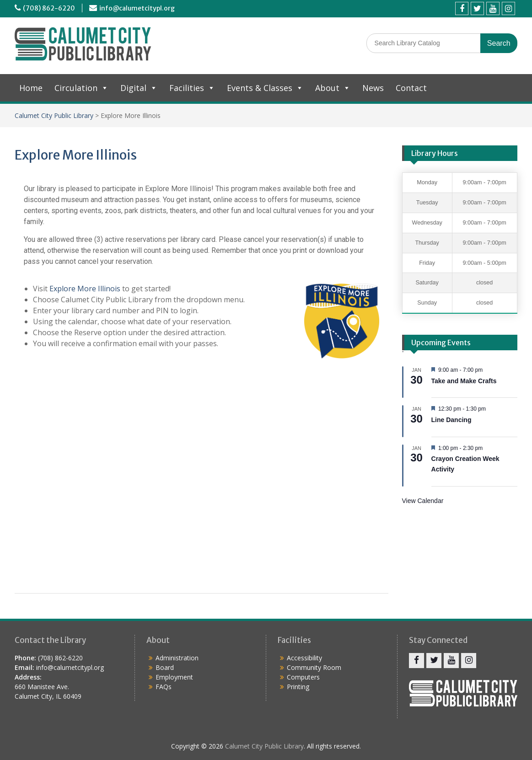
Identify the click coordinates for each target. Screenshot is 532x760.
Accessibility (304, 658)
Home (31, 88)
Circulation (81, 88)
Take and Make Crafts (464, 381)
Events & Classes (265, 88)
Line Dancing (451, 420)
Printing (298, 687)
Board (165, 667)
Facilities (192, 88)
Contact (411, 88)
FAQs (164, 687)
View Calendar (423, 501)
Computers (303, 677)
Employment (174, 677)
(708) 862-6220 (49, 8)
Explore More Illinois (85, 289)
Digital (139, 88)
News (373, 88)
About (333, 88)
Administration (177, 658)
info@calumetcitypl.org (137, 8)
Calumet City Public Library (54, 115)
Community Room (314, 667)
